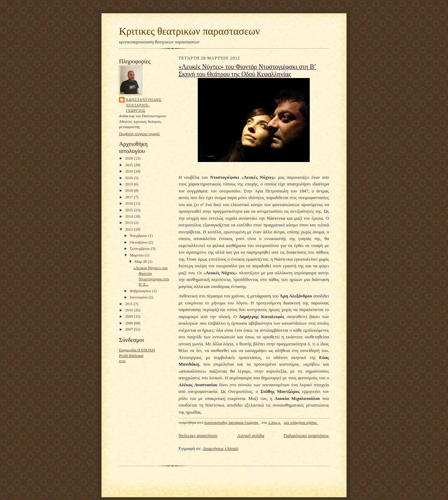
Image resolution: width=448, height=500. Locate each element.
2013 (129, 223)
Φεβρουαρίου (141, 291)
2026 (129, 158)
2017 (129, 197)
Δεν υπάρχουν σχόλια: (301, 422)
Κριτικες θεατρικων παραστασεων (190, 31)
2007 (129, 329)
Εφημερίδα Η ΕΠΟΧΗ (137, 350)
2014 (129, 216)
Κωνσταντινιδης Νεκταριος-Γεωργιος (144, 105)
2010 (129, 310)
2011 (129, 304)
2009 (129, 316)
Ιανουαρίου (139, 297)
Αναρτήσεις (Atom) (220, 448)
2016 (129, 203)
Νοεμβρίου (139, 235)
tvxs (122, 361)
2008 (129, 323)
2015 (129, 210)
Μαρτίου (137, 255)
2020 (129, 178)
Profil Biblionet (131, 355)
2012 (129, 229)
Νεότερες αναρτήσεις (198, 435)
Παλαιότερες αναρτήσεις (306, 435)
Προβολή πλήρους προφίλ (139, 134)
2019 (129, 184)
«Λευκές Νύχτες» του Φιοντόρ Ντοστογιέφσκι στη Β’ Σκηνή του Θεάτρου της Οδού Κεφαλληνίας (247, 71)
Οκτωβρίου (139, 242)
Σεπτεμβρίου (140, 248)
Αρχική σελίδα (251, 435)
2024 (129, 171)
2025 (129, 165)
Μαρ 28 (141, 261)
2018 (129, 190)
